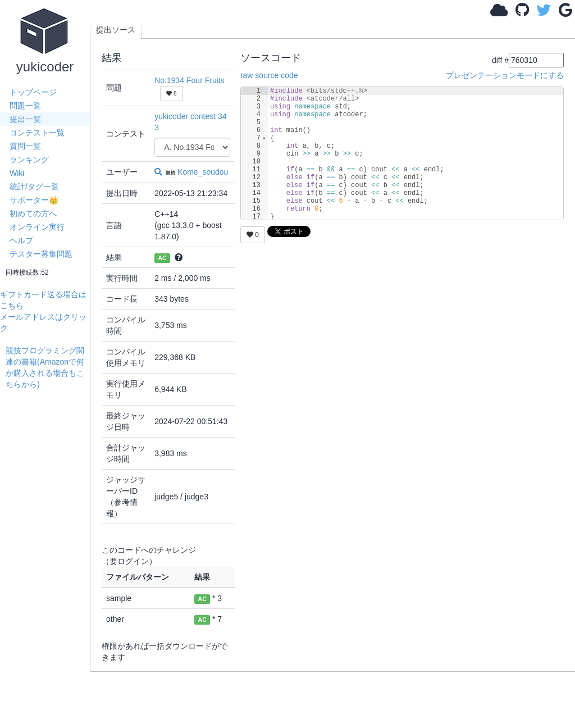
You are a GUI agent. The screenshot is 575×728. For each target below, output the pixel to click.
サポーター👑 (34, 200)
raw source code (269, 75)
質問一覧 (25, 146)
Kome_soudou (196, 172)
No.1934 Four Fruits (190, 80)
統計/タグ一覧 (34, 186)
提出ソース (116, 30)
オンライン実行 (37, 227)
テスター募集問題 (41, 254)
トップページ (33, 92)
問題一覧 (25, 106)
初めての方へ (33, 213)
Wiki (17, 173)
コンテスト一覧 (37, 133)
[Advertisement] (48, 558)
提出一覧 (25, 119)
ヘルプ (21, 240)
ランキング (29, 160)
